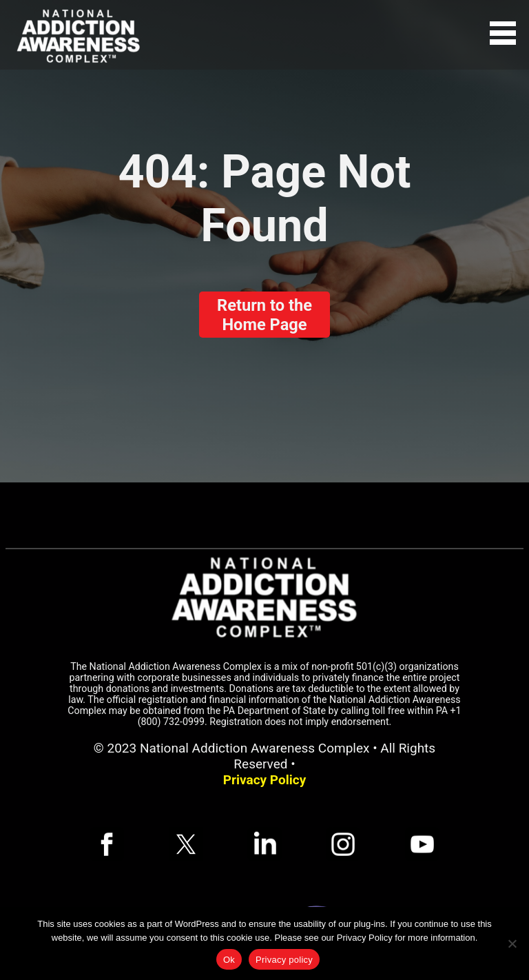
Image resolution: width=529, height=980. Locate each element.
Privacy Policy (264, 780)
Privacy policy (284, 960)
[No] (512, 943)
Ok (229, 960)
